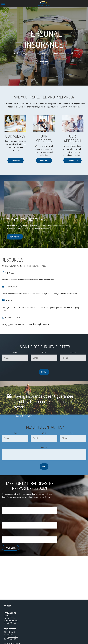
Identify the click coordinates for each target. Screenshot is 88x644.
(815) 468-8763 (13, 621)
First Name (6, 505)
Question (44, 448)
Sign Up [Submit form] (44, 372)
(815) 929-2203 (13, 637)
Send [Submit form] (44, 467)
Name (15, 352)
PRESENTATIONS (12, 317)
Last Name (6, 520)
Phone (73, 352)
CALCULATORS (12, 287)
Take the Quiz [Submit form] (10, 548)
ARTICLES (9, 273)
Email (44, 352)
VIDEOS (9, 301)
